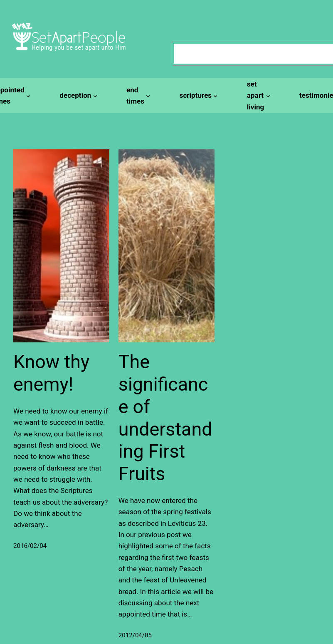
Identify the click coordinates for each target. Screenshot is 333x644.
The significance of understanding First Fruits (165, 418)
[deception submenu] (77, 95)
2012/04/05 (135, 635)
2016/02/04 (30, 546)
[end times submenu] (137, 96)
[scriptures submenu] (197, 95)
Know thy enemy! (51, 373)
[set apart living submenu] (257, 96)
